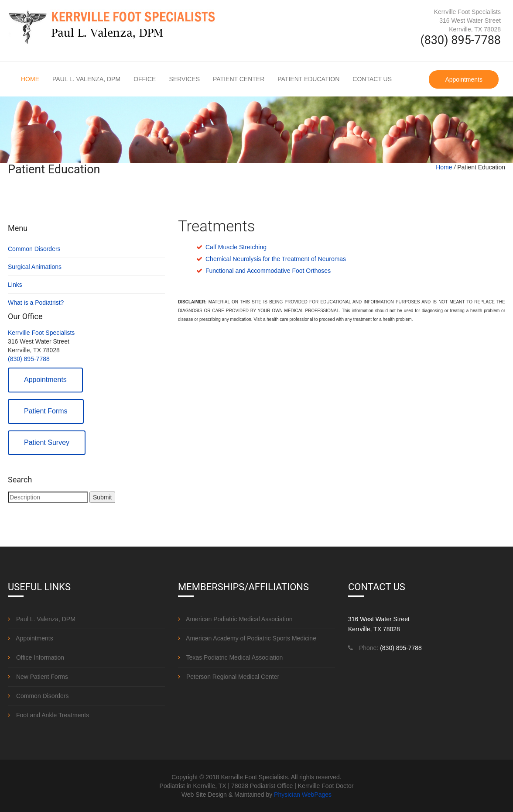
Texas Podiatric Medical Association (230, 657)
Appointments (464, 79)
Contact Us (372, 79)
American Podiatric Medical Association (235, 619)
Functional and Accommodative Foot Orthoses (268, 271)
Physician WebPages (303, 795)
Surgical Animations (35, 267)
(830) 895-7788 (29, 359)
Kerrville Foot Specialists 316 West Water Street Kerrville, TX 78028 (467, 21)
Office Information (36, 657)
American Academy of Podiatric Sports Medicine (247, 638)
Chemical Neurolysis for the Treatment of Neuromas (276, 259)
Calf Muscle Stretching (236, 247)
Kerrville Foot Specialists (41, 333)
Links (15, 285)
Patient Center (239, 79)
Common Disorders (34, 249)
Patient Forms (46, 411)
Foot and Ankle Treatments (48, 715)
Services (184, 79)
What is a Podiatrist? (36, 303)
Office (145, 79)
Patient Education (308, 79)
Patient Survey (47, 442)
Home (30, 79)
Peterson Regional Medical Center (229, 677)
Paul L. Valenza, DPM (86, 79)
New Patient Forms (38, 677)
